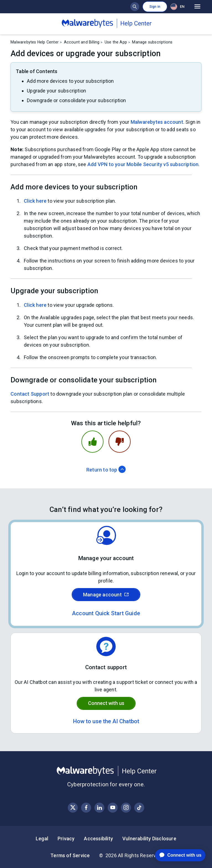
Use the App (116, 42)
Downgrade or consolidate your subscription (76, 100)
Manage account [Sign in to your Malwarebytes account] (106, 595)
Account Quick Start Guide (106, 613)
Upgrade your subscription (56, 91)
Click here (35, 201)
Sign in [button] (155, 7)
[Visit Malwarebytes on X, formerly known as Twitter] (73, 808)
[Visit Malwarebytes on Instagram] (126, 808)
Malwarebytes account (157, 122)
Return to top (106, 470)
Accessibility (98, 839)
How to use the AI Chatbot (106, 721)
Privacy (66, 839)
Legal (42, 839)
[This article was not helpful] (120, 442)
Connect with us (106, 703)
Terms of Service (70, 855)
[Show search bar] (135, 7)
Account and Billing (82, 42)
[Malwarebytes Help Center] (106, 771)
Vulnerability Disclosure (149, 839)
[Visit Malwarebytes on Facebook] (86, 808)
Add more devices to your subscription (70, 81)
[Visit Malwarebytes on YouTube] (113, 808)
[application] (176, 855)
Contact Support (30, 394)
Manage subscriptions (152, 42)
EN (177, 7)
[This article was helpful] (92, 442)
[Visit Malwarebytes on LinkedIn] (99, 808)
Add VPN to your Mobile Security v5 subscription (143, 164)
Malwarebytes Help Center (35, 42)
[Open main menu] (197, 7)
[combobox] (179, 7)
